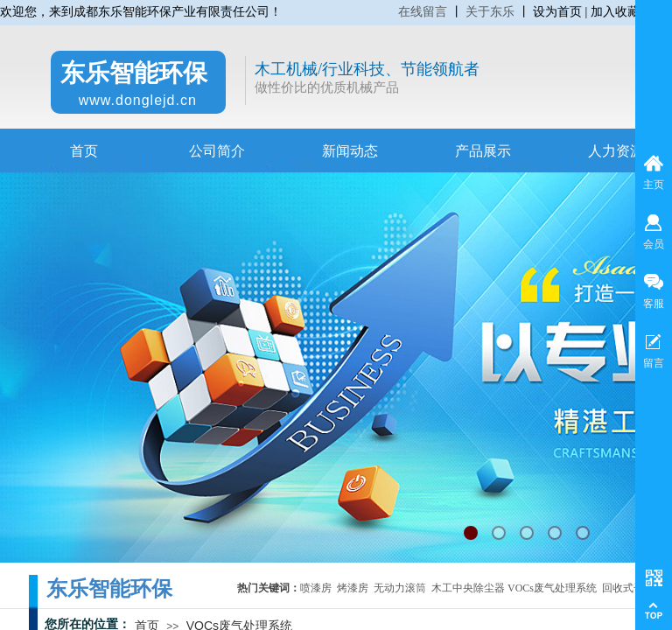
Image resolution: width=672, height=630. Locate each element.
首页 (84, 151)
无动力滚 (395, 588)
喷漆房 (316, 588)
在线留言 (423, 12)
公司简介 (217, 151)
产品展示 (483, 151)
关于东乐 (490, 12)
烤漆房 (353, 588)
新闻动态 (350, 151)
